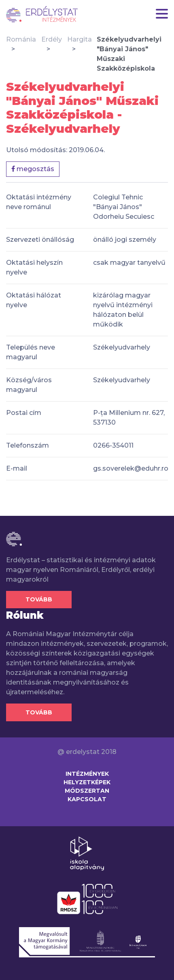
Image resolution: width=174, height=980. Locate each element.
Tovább (39, 599)
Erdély (52, 39)
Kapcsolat (87, 799)
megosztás (33, 169)
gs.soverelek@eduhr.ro (131, 468)
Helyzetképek (87, 782)
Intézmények (87, 774)
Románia (21, 39)
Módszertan (87, 791)
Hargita (80, 39)
